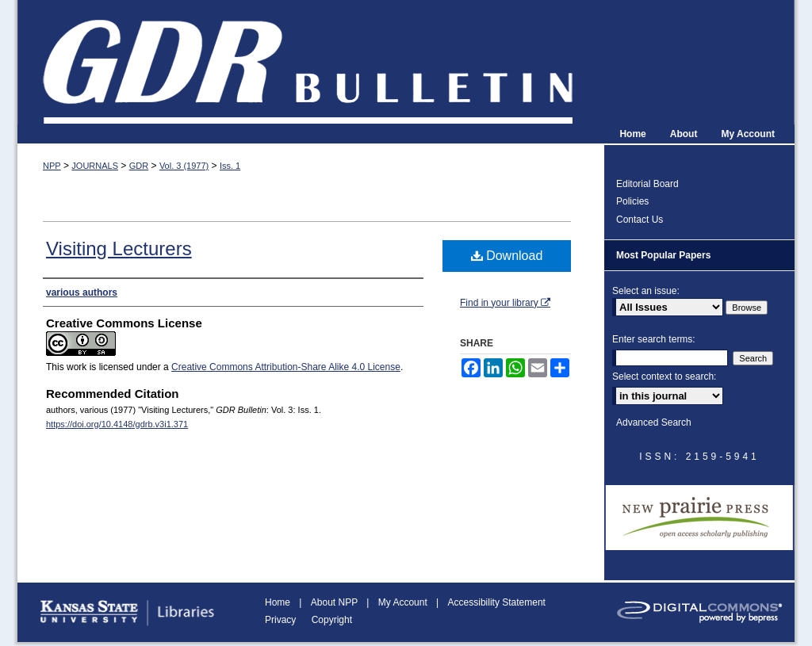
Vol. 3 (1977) (184, 166)
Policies (632, 201)
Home (279, 602)
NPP (52, 166)
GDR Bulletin (406, 62)
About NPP (335, 602)
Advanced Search (654, 422)
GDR (139, 166)
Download (507, 256)
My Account (404, 602)
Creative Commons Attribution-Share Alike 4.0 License (286, 367)
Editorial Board (647, 184)
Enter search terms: (654, 339)
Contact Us (640, 220)
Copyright (332, 620)
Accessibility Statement (497, 602)
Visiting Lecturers (119, 248)
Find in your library (505, 303)
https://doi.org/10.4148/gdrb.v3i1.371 (117, 424)
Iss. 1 (230, 166)
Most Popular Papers (663, 255)
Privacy (282, 620)
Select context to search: (664, 377)
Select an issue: (646, 291)
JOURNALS (95, 166)
